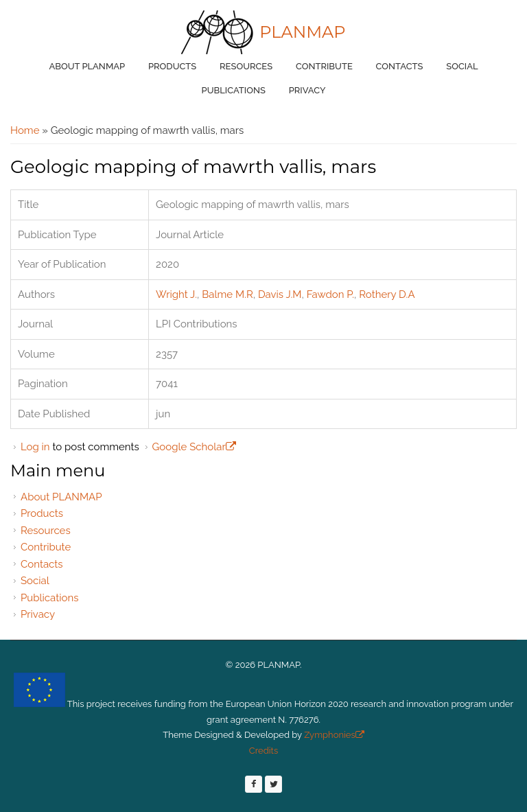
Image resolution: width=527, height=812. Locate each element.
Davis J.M (280, 294)
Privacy (307, 90)
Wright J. (176, 294)
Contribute (324, 66)
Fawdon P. (330, 294)
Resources (246, 66)
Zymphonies (333, 735)
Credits (263, 751)
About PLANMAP (87, 66)
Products (172, 66)
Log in (35, 447)
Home (25, 130)
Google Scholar (194, 447)
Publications (234, 90)
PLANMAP (302, 32)
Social (462, 66)
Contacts (400, 66)
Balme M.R (227, 294)
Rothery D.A (387, 294)
